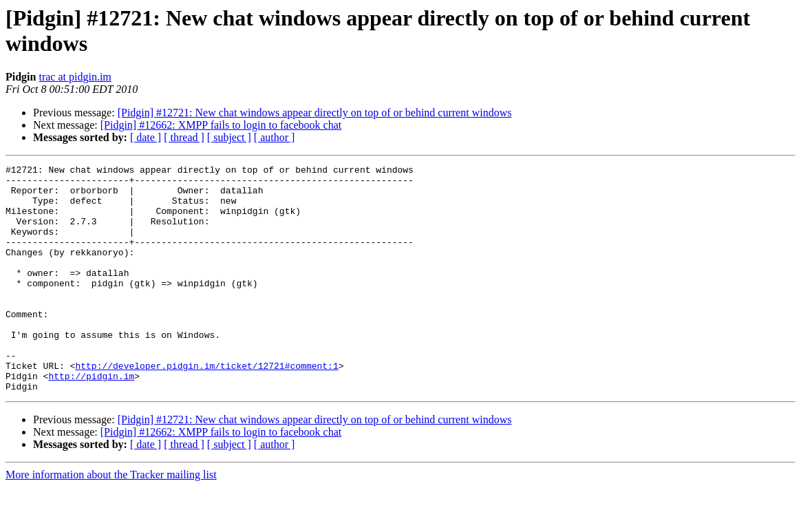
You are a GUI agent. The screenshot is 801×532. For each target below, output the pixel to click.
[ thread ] (184, 137)
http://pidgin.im (91, 419)
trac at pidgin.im (75, 77)
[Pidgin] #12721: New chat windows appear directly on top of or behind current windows (315, 113)
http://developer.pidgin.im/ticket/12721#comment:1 (206, 407)
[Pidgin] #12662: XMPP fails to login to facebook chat (221, 125)
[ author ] (275, 137)
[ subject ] (229, 137)
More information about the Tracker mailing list (111, 520)
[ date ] (146, 137)
